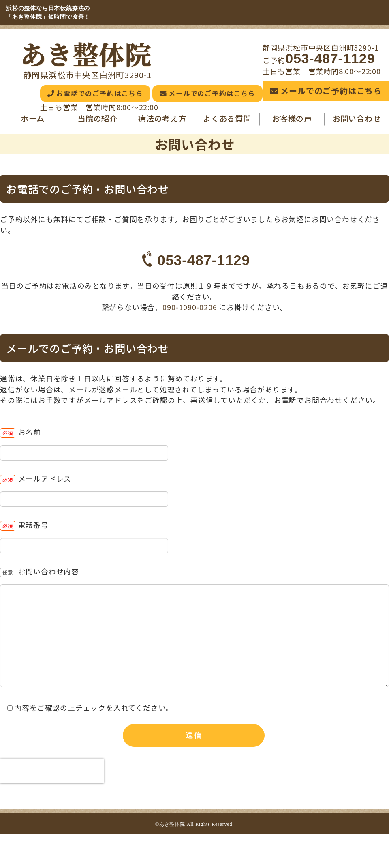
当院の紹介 (97, 122)
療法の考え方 (162, 122)
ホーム (32, 122)
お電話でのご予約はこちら (71, 95)
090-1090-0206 (191, 311)
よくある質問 (227, 122)
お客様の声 (292, 122)
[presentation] (52, 775)
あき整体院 (86, 54)
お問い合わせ (357, 122)
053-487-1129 (330, 58)
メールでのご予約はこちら (326, 91)
